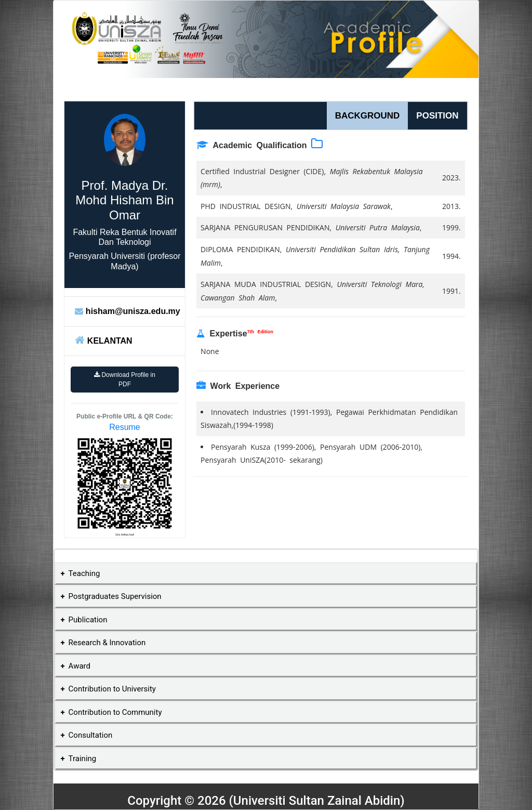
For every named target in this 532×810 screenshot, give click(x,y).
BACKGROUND (368, 116)
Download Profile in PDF (125, 380)
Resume (125, 427)
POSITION (437, 116)
